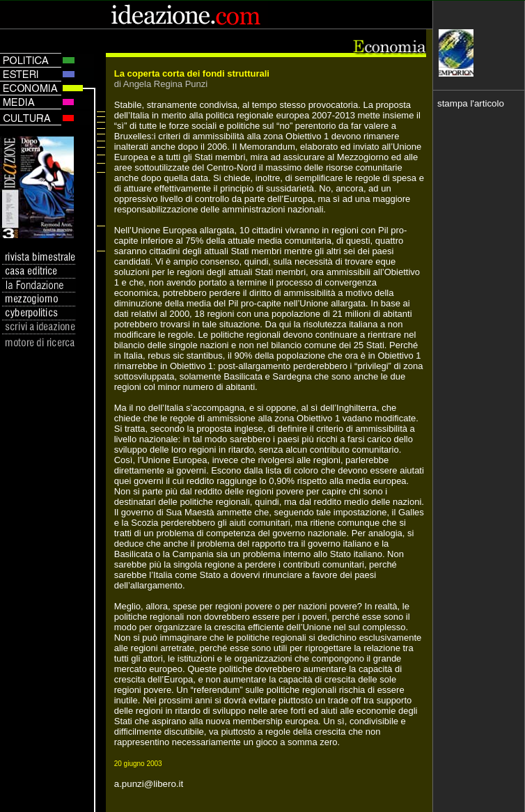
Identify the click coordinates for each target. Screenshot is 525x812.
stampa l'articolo (471, 103)
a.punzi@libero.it (149, 784)
